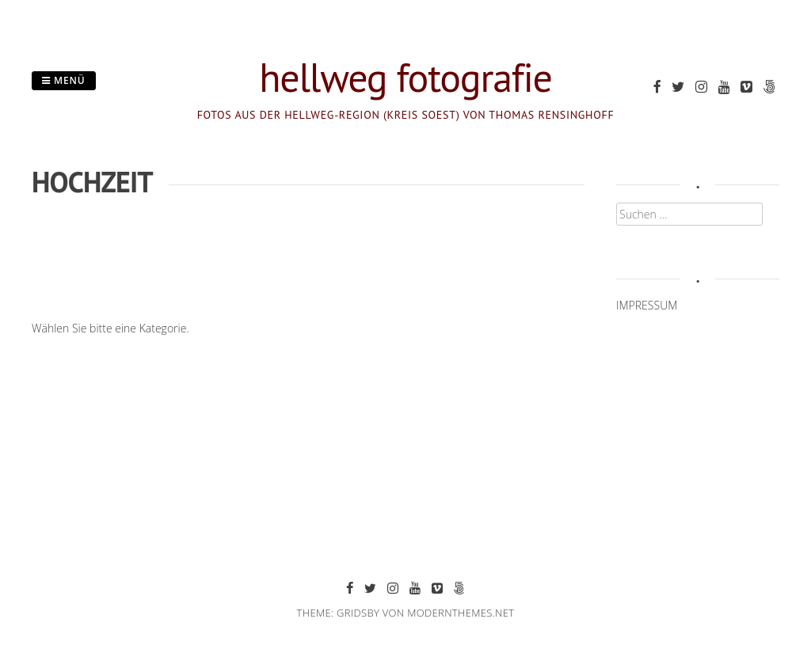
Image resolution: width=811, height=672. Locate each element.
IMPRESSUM (647, 305)
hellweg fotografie (405, 77)
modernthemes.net (461, 613)
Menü (64, 80)
